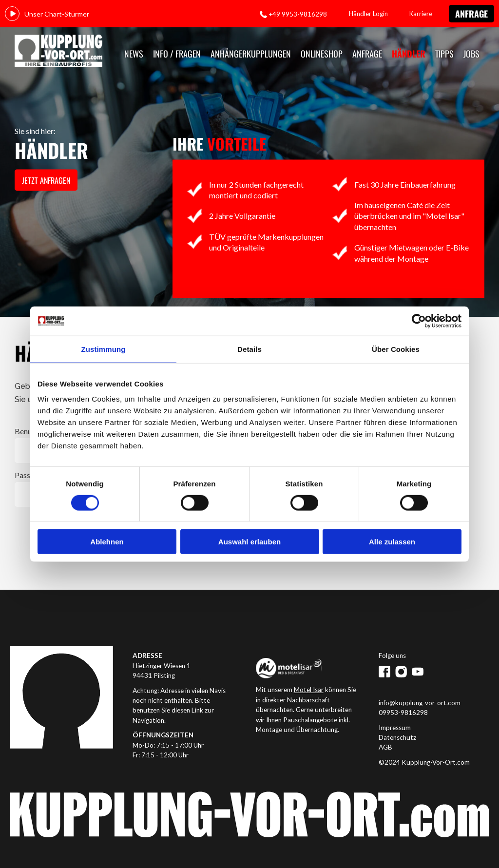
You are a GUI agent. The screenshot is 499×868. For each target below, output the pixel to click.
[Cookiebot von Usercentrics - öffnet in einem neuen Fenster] (419, 321)
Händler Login (368, 14)
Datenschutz (397, 737)
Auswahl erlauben (249, 542)
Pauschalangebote (310, 720)
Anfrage (471, 14)
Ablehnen (107, 542)
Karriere (421, 14)
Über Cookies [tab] (396, 349)
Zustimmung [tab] (104, 349)
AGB (385, 747)
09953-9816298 (403, 713)
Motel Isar (309, 690)
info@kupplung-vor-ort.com (420, 703)
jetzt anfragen (46, 180)
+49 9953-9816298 (298, 14)
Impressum (395, 728)
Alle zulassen (392, 542)
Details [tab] (249, 349)
